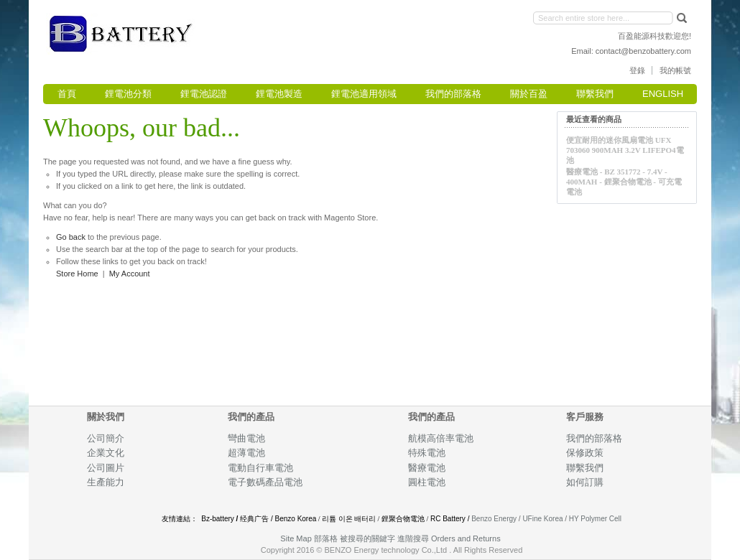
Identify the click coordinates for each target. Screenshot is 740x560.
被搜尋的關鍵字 (367, 538)
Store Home (77, 274)
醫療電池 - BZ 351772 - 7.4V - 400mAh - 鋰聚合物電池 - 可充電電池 (624, 182)
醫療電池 (427, 468)
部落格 (326, 538)
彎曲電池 (248, 438)
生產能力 (106, 482)
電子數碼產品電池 (265, 482)
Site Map (296, 538)
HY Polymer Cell (595, 519)
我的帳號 (675, 70)
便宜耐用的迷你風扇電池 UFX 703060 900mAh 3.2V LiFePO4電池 (625, 150)
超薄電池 (246, 453)
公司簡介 (106, 438)
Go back (71, 237)
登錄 (637, 70)
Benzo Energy (494, 519)
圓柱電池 (428, 482)
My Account (130, 274)
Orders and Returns (466, 538)
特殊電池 (427, 453)
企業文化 (106, 453)
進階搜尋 (413, 538)
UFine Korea (542, 519)
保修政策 (585, 453)
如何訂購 (585, 482)
